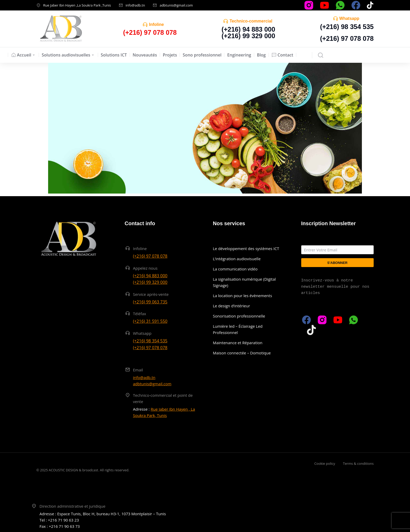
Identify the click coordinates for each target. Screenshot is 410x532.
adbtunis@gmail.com (176, 5)
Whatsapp (349, 18)
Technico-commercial (251, 21)
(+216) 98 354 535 (347, 27)
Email (138, 370)
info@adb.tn (135, 5)
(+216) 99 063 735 (150, 302)
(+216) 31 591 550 (150, 321)
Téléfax (140, 314)
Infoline (156, 24)
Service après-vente (151, 294)
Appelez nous (145, 268)
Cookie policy (325, 463)
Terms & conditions (358, 463)
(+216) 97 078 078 (347, 38)
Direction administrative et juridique (72, 506)
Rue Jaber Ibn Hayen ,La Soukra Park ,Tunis (77, 5)
